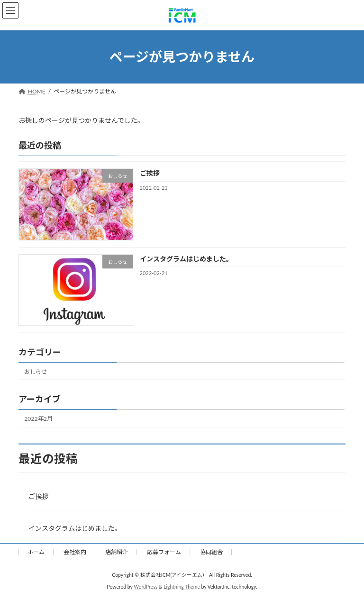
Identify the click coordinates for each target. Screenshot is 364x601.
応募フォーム (164, 552)
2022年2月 (38, 419)
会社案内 (75, 552)
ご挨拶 (150, 173)
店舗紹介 (117, 552)
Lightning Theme (182, 587)
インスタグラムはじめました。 (186, 258)
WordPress (146, 587)
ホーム (36, 552)
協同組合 (211, 552)
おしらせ (36, 371)
